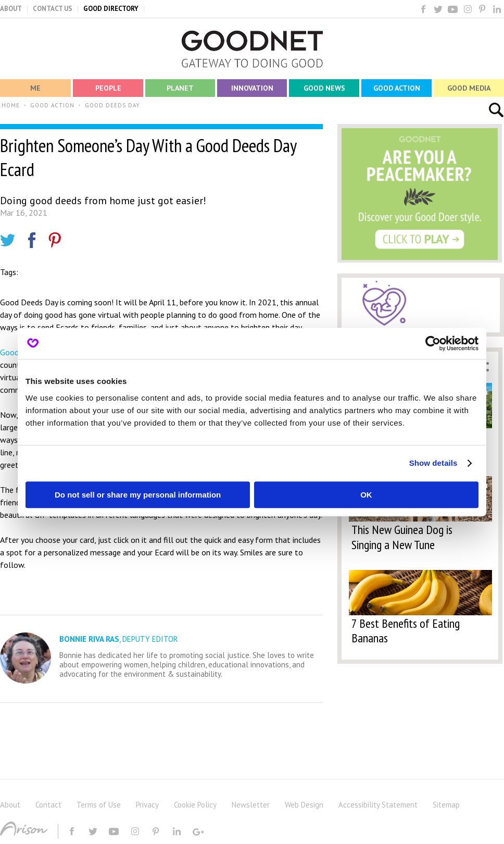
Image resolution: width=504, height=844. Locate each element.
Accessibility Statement (378, 805)
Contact (48, 805)
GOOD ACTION (52, 105)
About (10, 805)
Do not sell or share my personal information (138, 495)
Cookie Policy (195, 805)
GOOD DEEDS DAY (112, 105)
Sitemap (446, 805)
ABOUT (11, 9)
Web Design (304, 805)
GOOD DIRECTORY (111, 9)
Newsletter (251, 805)
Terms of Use (99, 805)
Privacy (147, 805)
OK (366, 495)
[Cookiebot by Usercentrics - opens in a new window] (433, 343)
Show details (433, 463)
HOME (11, 105)
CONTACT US (53, 9)
